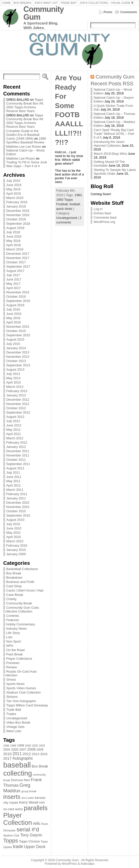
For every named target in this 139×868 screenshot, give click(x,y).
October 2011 (16, 460)
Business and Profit (20, 582)
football (75, 204)
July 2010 (13, 524)
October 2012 (16, 408)
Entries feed (102, 213)
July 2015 (13, 344)
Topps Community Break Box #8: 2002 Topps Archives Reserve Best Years (25, 105)
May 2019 (13, 189)
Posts (108, 12)
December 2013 (18, 352)
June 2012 (14, 425)
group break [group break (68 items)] (29, 791)
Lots (9, 637)
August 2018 (15, 228)
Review (12, 667)
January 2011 (16, 498)
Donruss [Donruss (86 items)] (17, 780)
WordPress (69, 864)
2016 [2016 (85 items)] (44, 754)
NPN (10, 646)
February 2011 (17, 494)
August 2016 (15, 305)
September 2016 (18, 301)
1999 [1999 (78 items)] (21, 746)
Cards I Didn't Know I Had (25, 590)
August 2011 (15, 468)
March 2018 (15, 249)
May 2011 (13, 481)
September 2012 (18, 412)
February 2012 (17, 442)
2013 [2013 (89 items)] (36, 754)
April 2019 (14, 194)
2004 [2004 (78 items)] (7, 750)
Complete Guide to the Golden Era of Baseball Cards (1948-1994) (23, 135)
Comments (129, 12)
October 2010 (16, 511)
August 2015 (15, 339)
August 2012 (15, 417)
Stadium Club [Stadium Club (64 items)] (11, 835)
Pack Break (15, 654)
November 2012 (18, 404)
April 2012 (14, 434)
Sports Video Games (21, 688)
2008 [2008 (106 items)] (31, 749)
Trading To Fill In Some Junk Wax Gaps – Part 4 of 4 (27, 164)
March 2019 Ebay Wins (110, 154)
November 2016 (18, 292)
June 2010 (14, 528)
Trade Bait (14, 710)
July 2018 (13, 232)
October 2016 (16, 297)
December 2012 (18, 400)
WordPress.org (104, 222)
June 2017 (14, 279)
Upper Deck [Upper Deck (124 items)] (35, 847)
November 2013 (18, 357)
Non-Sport (14, 641)
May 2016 (13, 318)
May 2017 (13, 284)
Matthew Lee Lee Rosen (24, 147)
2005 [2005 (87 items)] (15, 749)
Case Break (15, 595)
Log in (98, 209)
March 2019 (15, 198)
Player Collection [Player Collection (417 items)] (18, 819)
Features (13, 620)
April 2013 (14, 382)
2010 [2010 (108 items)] (7, 754)
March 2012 (15, 438)
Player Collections (19, 659)
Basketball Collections (22, 569)
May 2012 (13, 430)
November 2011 (18, 455)
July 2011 (13, 473)
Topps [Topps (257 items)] (11, 841)
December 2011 (18, 451)
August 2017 (15, 271)
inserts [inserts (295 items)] (12, 797)
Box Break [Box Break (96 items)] (40, 766)
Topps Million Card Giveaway (27, 705)
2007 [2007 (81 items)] (23, 750)
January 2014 (16, 348)
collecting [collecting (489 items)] (18, 773)
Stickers (12, 697)
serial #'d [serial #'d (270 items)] (28, 829)
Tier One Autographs (21, 701)
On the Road (16, 650)
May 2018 (13, 241)
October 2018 (16, 219)
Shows (11, 680)
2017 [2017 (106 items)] (7, 758)
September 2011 (18, 464)
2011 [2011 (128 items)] (17, 754)
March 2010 (15, 541)
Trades (11, 714)
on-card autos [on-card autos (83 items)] (13, 809)
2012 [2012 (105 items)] (27, 754)
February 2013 (17, 391)
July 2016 (13, 309)
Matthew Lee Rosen (21, 158)
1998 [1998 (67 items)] (13, 746)
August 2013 (15, 369)
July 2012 (13, 421)
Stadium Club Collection (24, 692)
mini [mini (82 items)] (42, 802)
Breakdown (14, 578)
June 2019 (14, 185)
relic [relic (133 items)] (37, 823)
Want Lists (14, 731)
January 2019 (16, 206)
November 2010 (18, 507)
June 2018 (14, 236)
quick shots (64, 209)
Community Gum (44, 13)
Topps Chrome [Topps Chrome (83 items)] (29, 841)
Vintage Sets (15, 727)
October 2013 (16, 361)
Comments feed (105, 218)
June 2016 (14, 314)
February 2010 (17, 545)
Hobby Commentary (21, 624)
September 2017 (18, 266)
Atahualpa (87, 864)
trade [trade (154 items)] (18, 847)
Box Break (14, 573)
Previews (13, 663)
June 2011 (14, 477)
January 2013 (16, 395)
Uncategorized (17, 718)
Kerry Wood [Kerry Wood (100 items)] (28, 802)
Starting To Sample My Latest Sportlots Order (115, 172)
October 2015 (16, 331)
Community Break (19, 603)
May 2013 (13, 378)
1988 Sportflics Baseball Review (26, 140)
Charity (11, 599)
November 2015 (18, 327)
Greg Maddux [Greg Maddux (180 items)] (17, 788)
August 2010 (15, 520)
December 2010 (18, 503)
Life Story (13, 633)
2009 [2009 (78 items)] (40, 750)
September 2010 (18, 515)
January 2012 (16, 447)
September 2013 (18, 365)
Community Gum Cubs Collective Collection (21, 609)
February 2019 (17, 202)
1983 (78, 195)
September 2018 (18, 224)
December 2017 (18, 254)
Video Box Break (18, 722)
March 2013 (15, 387)
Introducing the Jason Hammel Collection (109, 144)
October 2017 (16, 262)
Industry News (17, 629)
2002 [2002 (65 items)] (35, 746)
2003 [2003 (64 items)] (42, 746)
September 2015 (18, 335)
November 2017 (18, 258)
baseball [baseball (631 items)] (17, 765)
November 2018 (18, 215)
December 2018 (18, 211)
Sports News (16, 684)
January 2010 (16, 550)
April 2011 (14, 485)
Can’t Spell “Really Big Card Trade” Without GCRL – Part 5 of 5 (114, 134)
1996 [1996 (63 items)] (6, 746)
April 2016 (14, 322)
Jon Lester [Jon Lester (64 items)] (27, 798)
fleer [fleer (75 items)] (27, 780)
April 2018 (14, 245)
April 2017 (14, 288)
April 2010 (14, 537)
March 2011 (15, 490)
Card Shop (14, 586)
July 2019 (13, 181)
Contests (13, 616)
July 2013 (13, 374)
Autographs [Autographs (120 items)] (23, 758)
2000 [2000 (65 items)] (28, 746)
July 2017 (13, 275)
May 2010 (13, 533)
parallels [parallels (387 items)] (36, 808)
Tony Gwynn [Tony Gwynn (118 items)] (31, 835)
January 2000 (16, 554)
